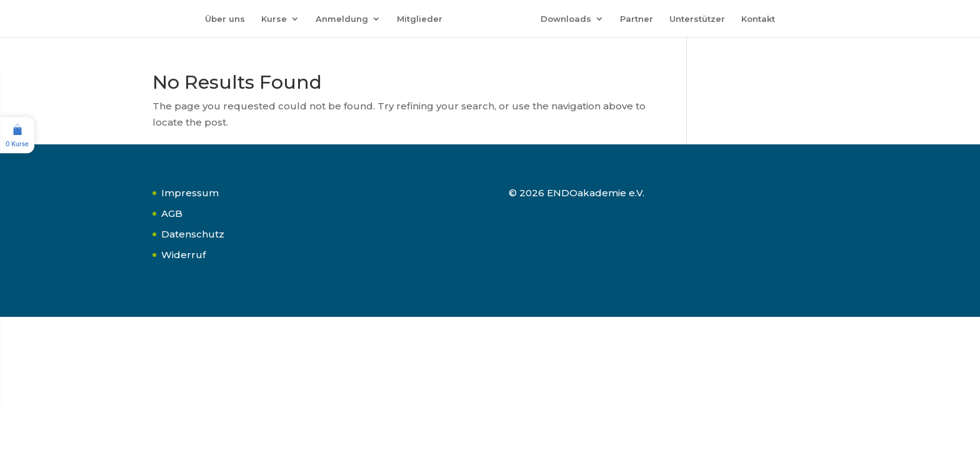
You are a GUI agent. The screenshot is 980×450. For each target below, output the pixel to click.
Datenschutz (193, 234)
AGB (172, 213)
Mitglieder (420, 19)
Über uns (225, 19)
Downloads (566, 19)
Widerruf (183, 255)
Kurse (274, 19)
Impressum (190, 193)
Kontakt (758, 19)
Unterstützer (697, 19)
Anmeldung (342, 19)
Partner (637, 19)
